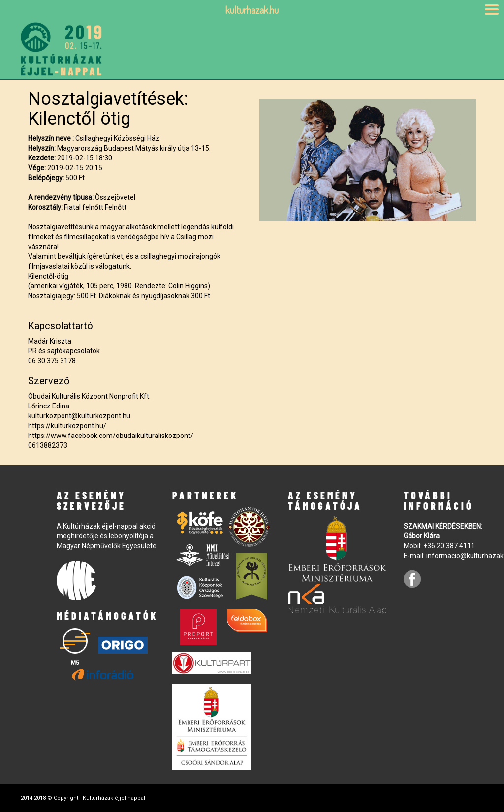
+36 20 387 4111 (449, 546)
